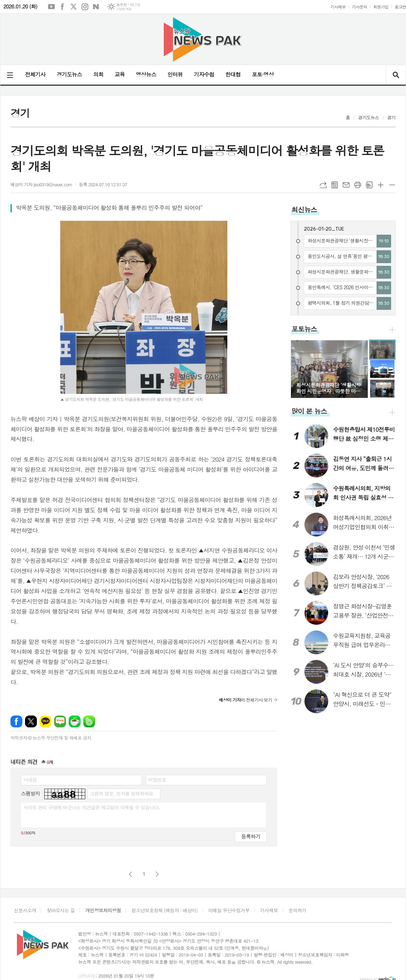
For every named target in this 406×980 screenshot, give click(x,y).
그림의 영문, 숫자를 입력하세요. (122, 793)
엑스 (74, 7)
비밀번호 (157, 780)
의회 (98, 74)
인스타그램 (85, 7)
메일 (346, 185)
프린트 (358, 185)
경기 (391, 117)
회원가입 (381, 7)
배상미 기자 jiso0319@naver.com (41, 184)
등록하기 (251, 836)
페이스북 (63, 7)
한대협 (233, 74)
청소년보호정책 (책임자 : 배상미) (165, 910)
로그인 (400, 7)
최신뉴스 (304, 209)
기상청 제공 (124, 9)
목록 (335, 185)
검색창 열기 (396, 75)
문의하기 (298, 910)
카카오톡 (46, 721)
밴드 (89, 721)
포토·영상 (263, 74)
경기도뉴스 (69, 74)
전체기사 (35, 74)
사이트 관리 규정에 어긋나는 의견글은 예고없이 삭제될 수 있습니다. (92, 807)
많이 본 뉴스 (309, 411)
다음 (157, 874)
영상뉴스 (146, 74)
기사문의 (359, 7)
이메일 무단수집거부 (229, 910)
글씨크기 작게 (392, 185)
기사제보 (338, 7)
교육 (119, 74)
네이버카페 (75, 721)
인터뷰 (175, 74)
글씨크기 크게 (381, 185)
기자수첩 (204, 74)
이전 (130, 874)
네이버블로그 (96, 7)
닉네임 (30, 780)
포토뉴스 (304, 329)
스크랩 (369, 185)
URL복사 (323, 185)
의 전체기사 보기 (245, 700)
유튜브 (51, 7)
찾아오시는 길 (61, 910)
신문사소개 (25, 910)
